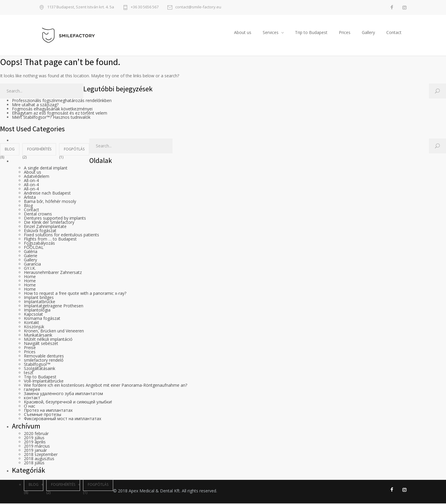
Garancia (32, 265)
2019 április (35, 442)
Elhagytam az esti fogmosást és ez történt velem (60, 114)
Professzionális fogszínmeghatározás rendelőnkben (62, 101)
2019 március (37, 447)
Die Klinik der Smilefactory (49, 223)
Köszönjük (34, 327)
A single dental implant (46, 168)
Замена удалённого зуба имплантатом (63, 394)
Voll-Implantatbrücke (44, 382)
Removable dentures (44, 356)
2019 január (35, 451)
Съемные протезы (43, 415)
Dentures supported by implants (55, 219)
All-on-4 (31, 181)
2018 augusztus (39, 459)
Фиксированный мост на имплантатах (63, 419)
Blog (28, 206)
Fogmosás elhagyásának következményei (52, 109)
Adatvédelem (37, 177)
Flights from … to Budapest (50, 239)
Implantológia (37, 310)
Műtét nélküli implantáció (48, 340)
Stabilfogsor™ (37, 365)
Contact (394, 33)
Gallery (368, 33)
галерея (32, 390)
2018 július (34, 463)
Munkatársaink (38, 336)
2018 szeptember (41, 455)
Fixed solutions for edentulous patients (61, 235)
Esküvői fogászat (40, 231)
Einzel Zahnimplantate (45, 227)
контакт (32, 398)
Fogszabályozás (39, 244)
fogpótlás (74, 150)
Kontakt (31, 323)
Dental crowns (38, 214)
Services (271, 33)
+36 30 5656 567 (145, 7)
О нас (30, 407)
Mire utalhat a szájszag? (35, 105)
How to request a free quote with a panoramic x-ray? (75, 294)
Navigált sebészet (41, 344)
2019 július (34, 438)
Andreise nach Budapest (47, 194)
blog (10, 150)
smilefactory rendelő (44, 361)
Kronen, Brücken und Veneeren (54, 331)
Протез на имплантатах (48, 411)
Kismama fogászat (42, 319)
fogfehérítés (39, 150)
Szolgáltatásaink (40, 369)
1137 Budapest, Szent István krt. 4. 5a (81, 7)
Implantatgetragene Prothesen (54, 306)
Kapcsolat (33, 315)
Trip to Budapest (311, 33)
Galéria (31, 252)
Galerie (31, 256)
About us (243, 33)
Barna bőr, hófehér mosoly (50, 202)
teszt (29, 373)
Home (30, 277)
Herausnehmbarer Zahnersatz (53, 273)
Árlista (30, 198)
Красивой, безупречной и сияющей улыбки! (68, 402)
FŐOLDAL (34, 248)
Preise (30, 348)
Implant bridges (39, 298)
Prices (345, 33)
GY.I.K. (30, 269)
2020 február (36, 434)
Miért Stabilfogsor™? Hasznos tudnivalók (51, 118)
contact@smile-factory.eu (198, 7)
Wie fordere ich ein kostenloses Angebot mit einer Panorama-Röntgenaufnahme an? (106, 386)
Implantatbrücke (40, 302)
